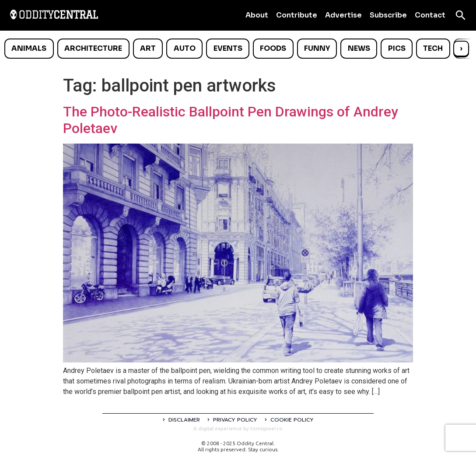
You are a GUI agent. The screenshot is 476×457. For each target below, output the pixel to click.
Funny (317, 48)
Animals (29, 48)
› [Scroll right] (461, 48)
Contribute (297, 15)
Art (148, 48)
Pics (397, 48)
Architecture (93, 48)
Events (228, 48)
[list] (238, 49)
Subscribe (388, 15)
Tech (433, 48)
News (359, 48)
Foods (273, 48)
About (257, 15)
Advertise (343, 15)
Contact (430, 15)
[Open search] (461, 15)
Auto (185, 48)
